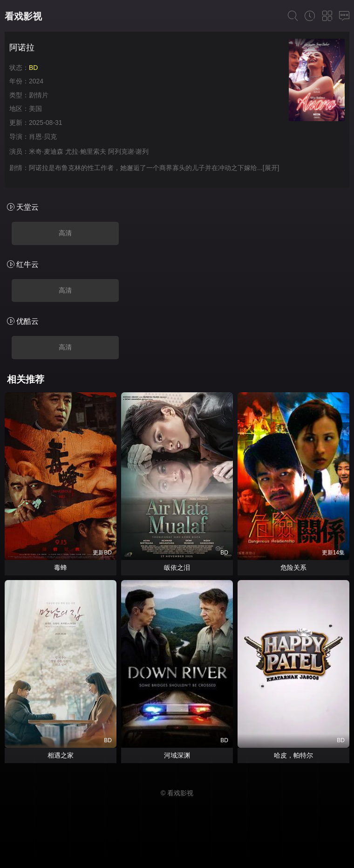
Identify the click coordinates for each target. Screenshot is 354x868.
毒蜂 (61, 567)
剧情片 (39, 95)
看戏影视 (23, 16)
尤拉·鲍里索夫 (86, 151)
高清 (65, 233)
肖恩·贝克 (43, 137)
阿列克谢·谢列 (129, 151)
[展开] (271, 168)
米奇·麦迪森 (46, 151)
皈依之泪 (177, 567)
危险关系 (293, 567)
